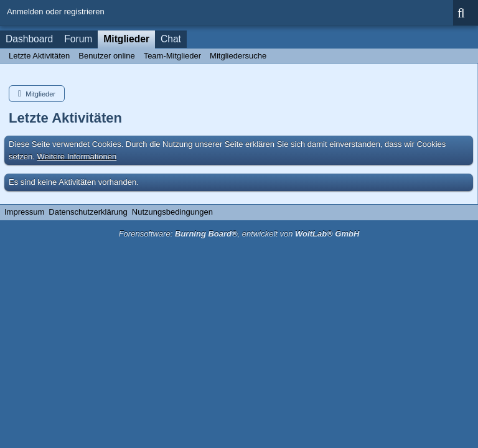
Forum (78, 39)
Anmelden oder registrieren (56, 12)
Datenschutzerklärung (88, 212)
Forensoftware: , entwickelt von (239, 234)
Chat (171, 39)
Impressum (24, 212)
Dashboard (29, 39)
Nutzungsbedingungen (172, 212)
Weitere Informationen (77, 156)
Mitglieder (126, 39)
